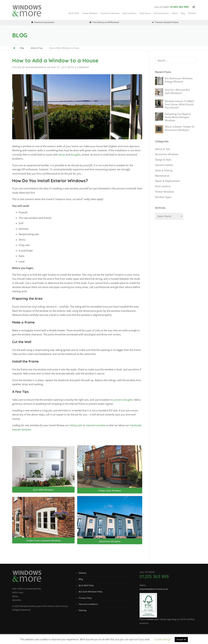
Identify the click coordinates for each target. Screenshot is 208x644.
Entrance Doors (161, 13)
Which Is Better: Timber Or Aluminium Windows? (180, 128)
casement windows (96, 425)
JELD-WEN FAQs (86, 585)
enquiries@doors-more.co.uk (154, 589)
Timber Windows (90, 13)
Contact (192, 13)
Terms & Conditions (88, 604)
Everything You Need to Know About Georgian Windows (178, 117)
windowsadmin (36, 67)
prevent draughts (123, 400)
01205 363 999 (180, 7)
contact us (151, 619)
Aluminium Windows (110, 13)
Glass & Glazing (164, 170)
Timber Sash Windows (110, 491)
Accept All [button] (181, 639)
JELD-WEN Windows (43, 490)
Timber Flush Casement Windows (43, 541)
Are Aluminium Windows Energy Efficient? (179, 80)
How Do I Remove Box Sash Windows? (177, 91)
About (175, 13)
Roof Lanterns (130, 13)
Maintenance (162, 176)
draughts (75, 154)
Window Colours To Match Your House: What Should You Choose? (179, 104)
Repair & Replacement (167, 181)
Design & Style (163, 160)
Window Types (163, 197)
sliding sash (76, 425)
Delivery (83, 573)
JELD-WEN (74, 13)
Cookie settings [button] (162, 639)
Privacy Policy (85, 598)
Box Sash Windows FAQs (91, 592)
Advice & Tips (162, 149)
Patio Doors (145, 13)
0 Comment (82, 67)
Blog (183, 13)
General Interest (164, 165)
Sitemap (83, 610)
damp (62, 154)
